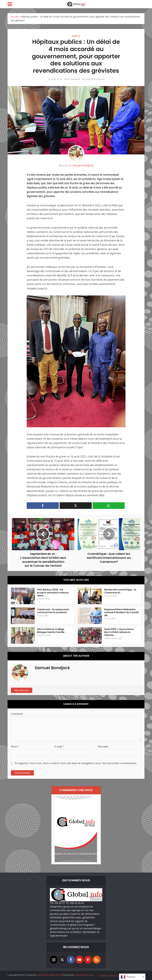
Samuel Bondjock (95, 79)
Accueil (15, 17)
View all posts (22, 690)
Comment (17, 714)
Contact (103, 976)
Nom (15, 746)
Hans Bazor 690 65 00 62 (49, 975)
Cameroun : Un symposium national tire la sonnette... (53, 611)
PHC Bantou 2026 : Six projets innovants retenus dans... (53, 593)
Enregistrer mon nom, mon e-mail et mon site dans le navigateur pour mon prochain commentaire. (76, 763)
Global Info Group (84, 975)
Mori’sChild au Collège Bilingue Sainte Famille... (52, 631)
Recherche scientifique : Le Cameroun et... (120, 591)
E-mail (59, 746)
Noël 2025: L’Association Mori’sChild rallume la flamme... (119, 632)
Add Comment (72, 79)
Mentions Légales (117, 976)
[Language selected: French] (132, 977)
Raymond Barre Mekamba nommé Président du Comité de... (122, 612)
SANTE (76, 36)
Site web (103, 746)
